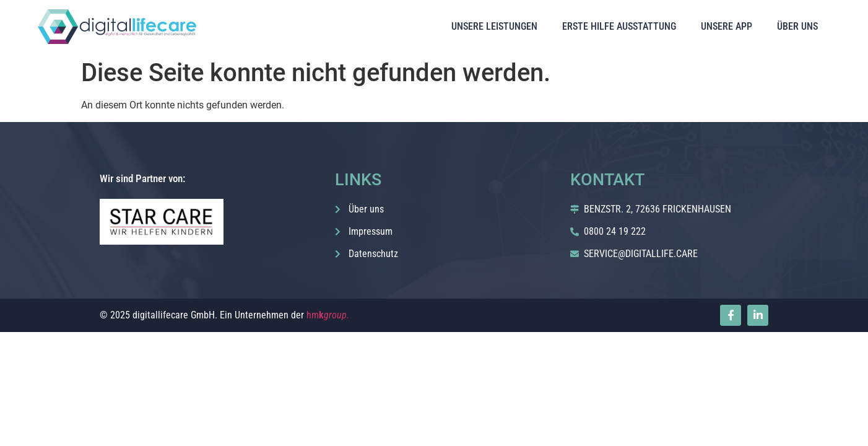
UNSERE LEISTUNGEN (494, 26)
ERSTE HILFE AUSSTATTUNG (619, 26)
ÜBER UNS (797, 26)
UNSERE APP (727, 26)
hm (328, 315)
